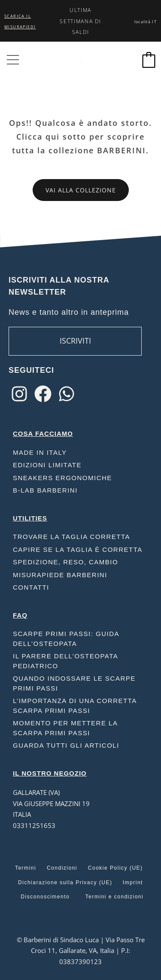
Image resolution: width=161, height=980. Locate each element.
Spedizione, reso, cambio (65, 562)
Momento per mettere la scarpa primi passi (65, 728)
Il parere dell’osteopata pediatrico (65, 661)
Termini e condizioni (114, 897)
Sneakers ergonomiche (62, 478)
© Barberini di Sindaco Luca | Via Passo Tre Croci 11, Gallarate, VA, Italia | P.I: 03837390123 (81, 951)
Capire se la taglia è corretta (78, 549)
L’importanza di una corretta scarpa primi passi (75, 706)
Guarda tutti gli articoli (66, 745)
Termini (26, 868)
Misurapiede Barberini (60, 575)
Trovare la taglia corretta (71, 537)
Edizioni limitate (47, 465)
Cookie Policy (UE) (115, 868)
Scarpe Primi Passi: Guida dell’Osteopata (66, 639)
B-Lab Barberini (45, 490)
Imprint (133, 883)
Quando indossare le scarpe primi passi (74, 683)
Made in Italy (40, 452)
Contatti (31, 587)
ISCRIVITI (75, 341)
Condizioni (62, 868)
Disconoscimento (45, 897)
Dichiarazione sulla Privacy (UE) (65, 883)
